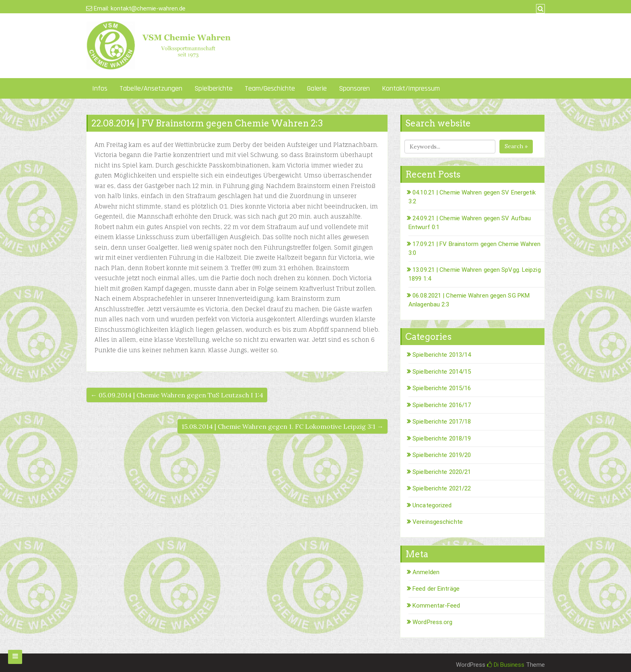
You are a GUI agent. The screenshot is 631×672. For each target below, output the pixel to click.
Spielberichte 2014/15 (442, 372)
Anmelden (426, 572)
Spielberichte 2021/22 (442, 488)
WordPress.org (432, 622)
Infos (100, 88)
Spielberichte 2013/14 (442, 355)
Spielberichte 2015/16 (442, 388)
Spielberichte (213, 88)
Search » (516, 146)
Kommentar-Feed (436, 606)
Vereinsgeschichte (438, 522)
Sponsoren (354, 88)
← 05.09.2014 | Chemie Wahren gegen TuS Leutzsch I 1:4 (177, 395)
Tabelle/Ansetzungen (151, 88)
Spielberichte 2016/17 (442, 405)
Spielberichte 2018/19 (442, 438)
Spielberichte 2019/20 (442, 455)
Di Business (506, 665)
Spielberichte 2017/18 (442, 422)
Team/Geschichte (270, 88)
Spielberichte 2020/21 (442, 472)
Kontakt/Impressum (411, 88)
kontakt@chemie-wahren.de (148, 8)
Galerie (317, 88)
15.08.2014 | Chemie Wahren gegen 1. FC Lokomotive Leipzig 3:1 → (283, 426)
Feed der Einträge (436, 589)
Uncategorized (432, 505)
